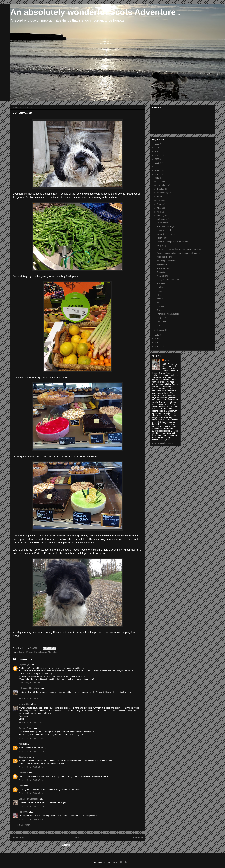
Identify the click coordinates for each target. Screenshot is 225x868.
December (162, 181)
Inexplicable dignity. (165, 257)
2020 (157, 167)
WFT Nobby (24, 704)
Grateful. (160, 310)
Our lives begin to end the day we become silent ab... (180, 249)
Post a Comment (23, 825)
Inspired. (160, 287)
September (162, 193)
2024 (157, 151)
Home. (159, 291)
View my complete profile (163, 443)
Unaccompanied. (164, 230)
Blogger (127, 862)
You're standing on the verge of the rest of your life (178, 253)
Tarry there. (162, 321)
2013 (157, 346)
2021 (157, 163)
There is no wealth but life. (168, 314)
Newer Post (19, 837)
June (159, 204)
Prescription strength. (166, 226)
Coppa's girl (24, 664)
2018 (157, 174)
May (159, 208)
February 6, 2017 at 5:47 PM (31, 767)
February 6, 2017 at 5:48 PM (31, 780)
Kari (21, 744)
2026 (157, 144)
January (161, 330)
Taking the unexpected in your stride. (173, 242)
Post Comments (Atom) (84, 845)
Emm (21, 786)
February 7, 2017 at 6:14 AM (31, 819)
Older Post (137, 837)
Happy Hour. (162, 238)
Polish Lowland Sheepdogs (46, 652)
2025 (157, 148)
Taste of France (26, 728)
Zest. (159, 325)
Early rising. (162, 245)
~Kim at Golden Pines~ (29, 688)
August (160, 197)
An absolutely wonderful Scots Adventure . (95, 12)
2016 (157, 335)
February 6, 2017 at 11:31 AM (32, 738)
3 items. (160, 299)
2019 (157, 170)
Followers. (161, 283)
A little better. (162, 264)
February (161, 219)
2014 (157, 342)
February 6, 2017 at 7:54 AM (31, 683)
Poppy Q (23, 812)
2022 (157, 159)
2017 (157, 178)
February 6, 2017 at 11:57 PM (32, 806)
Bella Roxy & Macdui (28, 799)
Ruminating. (162, 272)
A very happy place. (165, 268)
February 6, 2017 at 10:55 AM (32, 698)
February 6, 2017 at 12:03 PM (32, 751)
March (160, 216)
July (159, 200)
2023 (157, 155)
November (162, 185)
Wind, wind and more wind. (168, 280)
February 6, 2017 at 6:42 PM (31, 793)
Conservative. (163, 306)
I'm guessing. (162, 318)
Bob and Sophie (26, 652)
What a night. (162, 276)
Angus (167, 360)
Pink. (159, 295)
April (159, 212)
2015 (157, 339)
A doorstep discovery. (166, 234)
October (161, 189)
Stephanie (23, 757)
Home (78, 837)
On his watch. (163, 223)
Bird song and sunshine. (167, 261)
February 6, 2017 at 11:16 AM (32, 722)
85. (158, 302)
